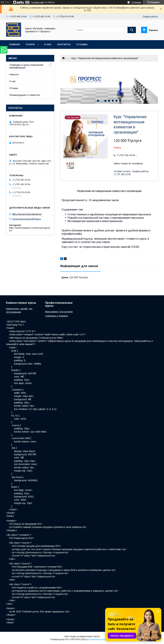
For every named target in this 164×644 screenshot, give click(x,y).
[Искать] (132, 30)
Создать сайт (38, 2)
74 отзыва (136, 2)
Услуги (30, 44)
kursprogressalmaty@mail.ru (27, 219)
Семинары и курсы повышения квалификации (26, 66)
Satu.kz (97, 636)
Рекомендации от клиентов (25, 95)
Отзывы (82, 44)
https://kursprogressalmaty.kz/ (27, 214)
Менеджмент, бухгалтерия (59, 312)
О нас (48, 44)
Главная (14, 44)
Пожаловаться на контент (102, 639)
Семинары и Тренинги (56, 316)
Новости (14, 74)
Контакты (64, 44)
